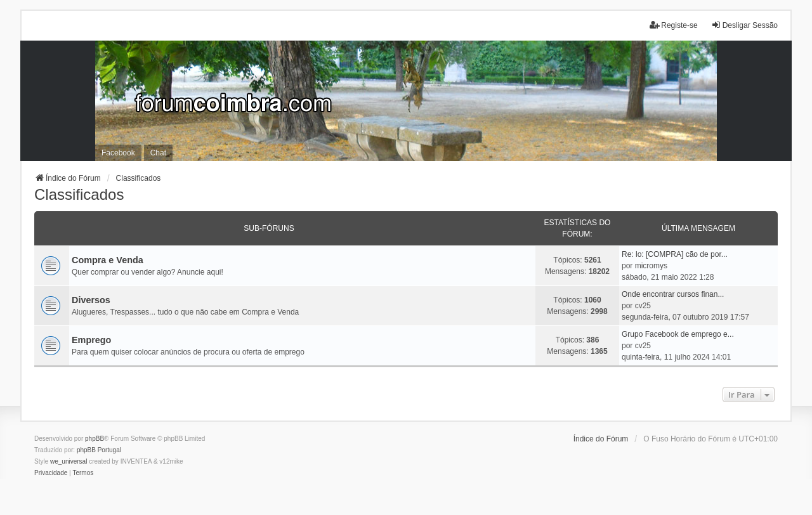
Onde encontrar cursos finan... (673, 294)
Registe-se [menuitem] (673, 25)
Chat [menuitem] (158, 153)
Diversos (91, 300)
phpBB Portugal (99, 450)
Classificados (79, 194)
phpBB (95, 439)
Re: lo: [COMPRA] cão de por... (675, 254)
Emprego (91, 340)
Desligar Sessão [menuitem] (744, 25)
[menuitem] (51, 473)
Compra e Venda (108, 260)
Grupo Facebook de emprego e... (678, 334)
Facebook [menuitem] (118, 153)
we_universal (69, 461)
